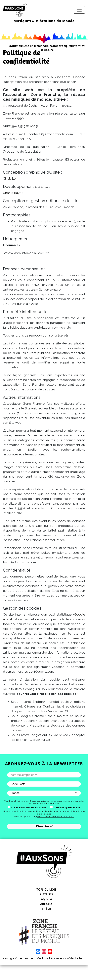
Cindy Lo (9, 179)
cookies (73, 638)
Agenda (47, 899)
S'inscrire (44, 826)
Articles (46, 904)
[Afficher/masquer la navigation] (79, 10)
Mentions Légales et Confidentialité (59, 958)
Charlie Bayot (13, 193)
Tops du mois (46, 890)
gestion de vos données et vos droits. (55, 816)
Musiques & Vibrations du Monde (44, 21)
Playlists (46, 894)
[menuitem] (44, 909)
